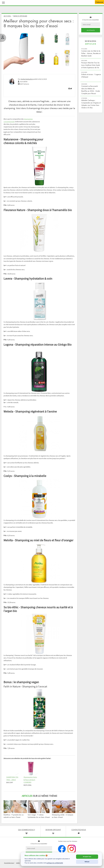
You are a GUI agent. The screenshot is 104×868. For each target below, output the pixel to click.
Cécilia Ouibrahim (27, 79)
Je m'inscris (91, 30)
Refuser (87, 862)
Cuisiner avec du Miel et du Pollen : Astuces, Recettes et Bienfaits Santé (91, 53)
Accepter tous (87, 857)
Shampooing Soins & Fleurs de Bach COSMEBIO (30, 780)
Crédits (18, 863)
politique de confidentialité (55, 863)
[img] (69, 89)
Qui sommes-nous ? (9, 863)
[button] (3, 2)
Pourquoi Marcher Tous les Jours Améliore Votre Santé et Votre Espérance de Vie (91, 65)
